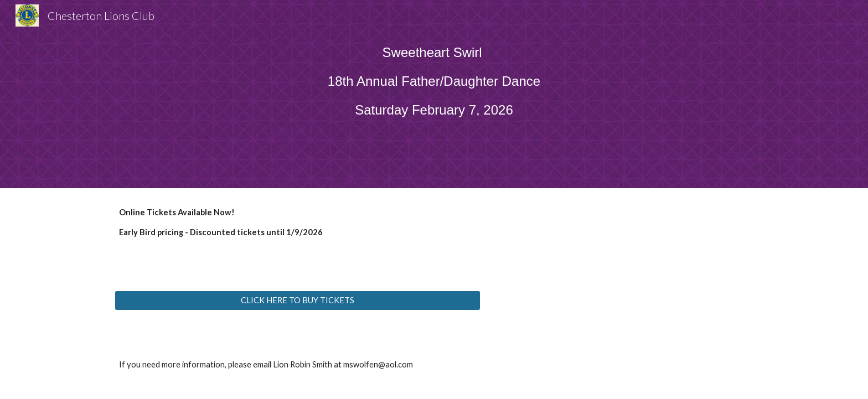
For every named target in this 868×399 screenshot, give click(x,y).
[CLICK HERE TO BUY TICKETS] (298, 300)
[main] (434, 86)
